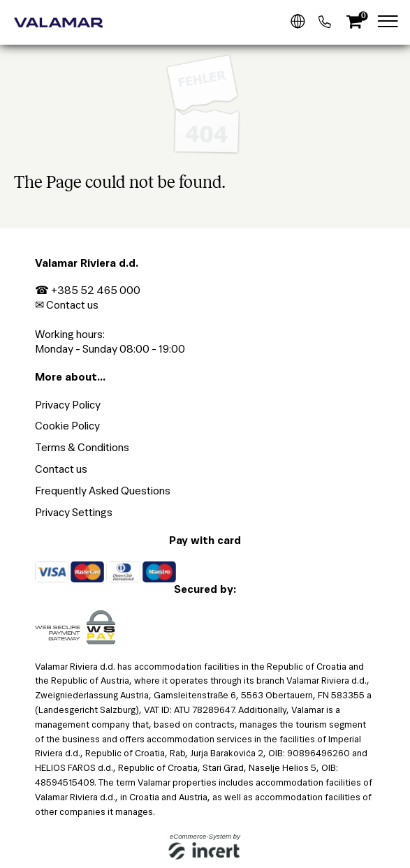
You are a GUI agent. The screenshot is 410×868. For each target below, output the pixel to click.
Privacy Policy (68, 405)
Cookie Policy (67, 426)
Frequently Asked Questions (103, 491)
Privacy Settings (74, 512)
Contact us (72, 305)
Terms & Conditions (82, 447)
